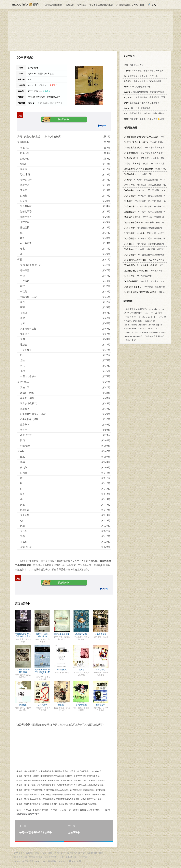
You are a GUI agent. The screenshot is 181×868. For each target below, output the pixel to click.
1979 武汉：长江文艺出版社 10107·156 (145, 180)
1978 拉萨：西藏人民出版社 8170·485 (148, 153)
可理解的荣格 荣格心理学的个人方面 (23, 635)
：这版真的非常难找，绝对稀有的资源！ (144, 92)
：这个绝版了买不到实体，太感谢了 (141, 103)
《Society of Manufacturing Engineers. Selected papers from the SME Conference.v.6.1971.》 (143, 325)
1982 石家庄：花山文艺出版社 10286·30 (147, 201)
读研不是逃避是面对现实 (101, 5)
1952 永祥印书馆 (137, 174)
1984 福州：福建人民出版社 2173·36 (150, 222)
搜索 (154, 5)
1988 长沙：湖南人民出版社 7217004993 (148, 185)
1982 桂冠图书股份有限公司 (142, 228)
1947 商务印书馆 (137, 276)
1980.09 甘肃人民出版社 (147, 142)
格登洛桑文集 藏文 (62, 634)
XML (74, 861)
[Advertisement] (90, 31)
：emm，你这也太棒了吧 (137, 87)
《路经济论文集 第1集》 (154, 336)
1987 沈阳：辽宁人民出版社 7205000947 (148, 212)
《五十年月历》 (156, 313)
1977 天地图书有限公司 (143, 217)
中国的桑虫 (62, 669)
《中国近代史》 (130, 317)
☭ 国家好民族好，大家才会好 (130, 5)
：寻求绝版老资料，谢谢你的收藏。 (143, 81)
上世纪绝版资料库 (54, 5)
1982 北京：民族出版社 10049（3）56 (148, 158)
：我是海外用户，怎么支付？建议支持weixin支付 (147, 113)
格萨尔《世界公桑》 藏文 (23, 671)
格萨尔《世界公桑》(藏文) (42, 635)
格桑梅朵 (23, 705)
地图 (79, 861)
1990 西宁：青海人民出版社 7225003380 (148, 196)
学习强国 (82, 5)
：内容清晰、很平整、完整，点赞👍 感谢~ (144, 119)
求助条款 (70, 5)
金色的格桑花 (81, 705)
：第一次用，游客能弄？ (137, 108)
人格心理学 (42, 705)
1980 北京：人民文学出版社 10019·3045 (147, 190)
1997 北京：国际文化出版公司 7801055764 (149, 244)
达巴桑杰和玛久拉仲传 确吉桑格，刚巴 (42, 672)
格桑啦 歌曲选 (81, 634)
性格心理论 (101, 669)
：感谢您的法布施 (133, 65)
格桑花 (81, 669)
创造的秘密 (101, 705)
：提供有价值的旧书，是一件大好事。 (141, 76)
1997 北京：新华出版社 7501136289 (148, 281)
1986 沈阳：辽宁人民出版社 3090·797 (147, 238)
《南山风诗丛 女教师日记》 (136, 309)
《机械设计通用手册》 (148, 317)
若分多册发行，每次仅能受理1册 (50, 103)
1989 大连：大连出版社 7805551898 (152, 260)
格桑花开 (62, 705)
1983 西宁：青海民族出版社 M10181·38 (151, 147)
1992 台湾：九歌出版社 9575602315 (145, 249)
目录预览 (53, 85)
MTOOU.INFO (41, 861)
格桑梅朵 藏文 (100, 634)
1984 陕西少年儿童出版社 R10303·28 (147, 206)
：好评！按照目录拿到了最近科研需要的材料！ (147, 70)
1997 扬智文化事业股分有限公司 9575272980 (150, 255)
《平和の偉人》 (130, 340)
